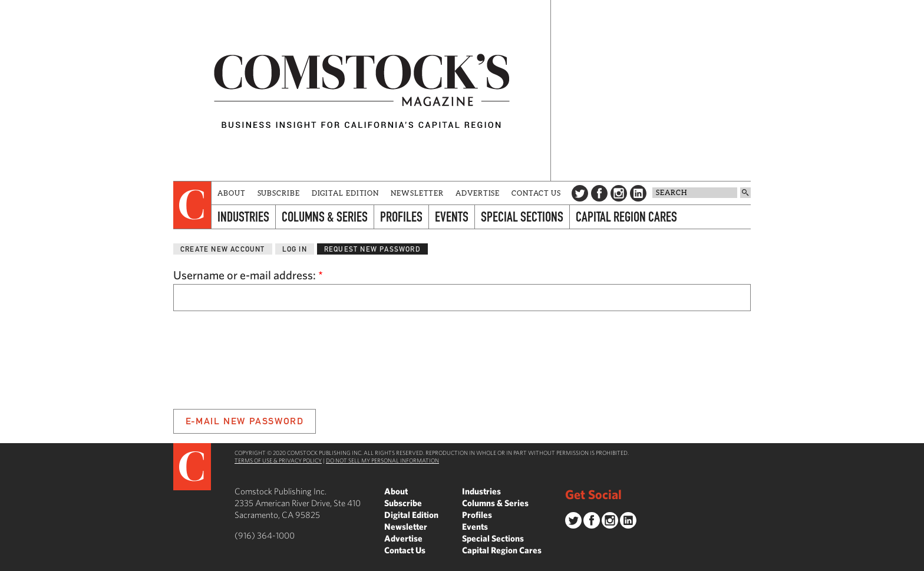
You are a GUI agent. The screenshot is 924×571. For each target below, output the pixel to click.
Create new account (223, 249)
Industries (243, 217)
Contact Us (536, 193)
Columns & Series (325, 217)
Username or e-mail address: (248, 275)
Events (452, 217)
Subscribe (279, 193)
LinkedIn (638, 193)
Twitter (580, 193)
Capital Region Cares (626, 217)
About (232, 193)
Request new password (372, 249)
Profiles (401, 217)
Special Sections (522, 217)
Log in (295, 249)
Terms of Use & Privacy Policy (278, 460)
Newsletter (417, 193)
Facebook (599, 193)
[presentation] (192, 205)
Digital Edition (346, 193)
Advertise (478, 193)
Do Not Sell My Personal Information (382, 460)
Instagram (619, 193)
